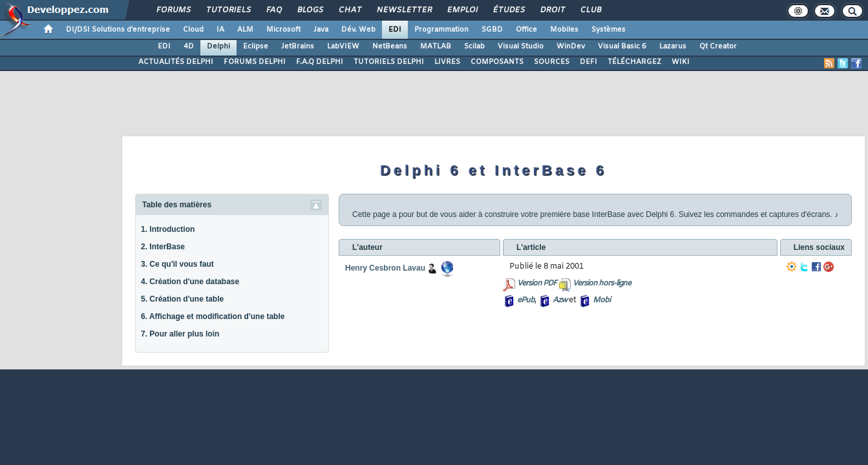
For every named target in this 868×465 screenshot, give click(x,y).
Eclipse (256, 46)
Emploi (462, 10)
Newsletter (404, 10)
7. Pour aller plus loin (180, 334)
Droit (552, 10)
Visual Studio (521, 46)
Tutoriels (228, 10)
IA (220, 30)
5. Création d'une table (182, 299)
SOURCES (552, 62)
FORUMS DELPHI (255, 62)
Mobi (601, 300)
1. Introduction (168, 229)
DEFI (588, 62)
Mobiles (564, 30)
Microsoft (283, 30)
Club (590, 10)
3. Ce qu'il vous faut (177, 264)
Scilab (474, 46)
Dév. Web (358, 30)
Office (526, 30)
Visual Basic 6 (622, 46)
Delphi (218, 46)
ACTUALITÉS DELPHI (176, 62)
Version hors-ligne (602, 284)
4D (189, 46)
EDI (395, 30)
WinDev (571, 46)
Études (508, 10)
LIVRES (447, 62)
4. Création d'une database (190, 282)
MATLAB (436, 46)
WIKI (681, 62)
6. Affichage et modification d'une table (213, 316)
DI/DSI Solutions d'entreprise (118, 30)
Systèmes (609, 30)
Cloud (193, 30)
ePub (526, 300)
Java (321, 30)
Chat (349, 10)
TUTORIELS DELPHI (389, 62)
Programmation (441, 30)
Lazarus (673, 46)
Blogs (310, 10)
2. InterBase (163, 247)
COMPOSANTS (497, 62)
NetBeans (390, 46)
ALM (245, 30)
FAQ (273, 10)
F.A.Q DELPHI (320, 62)
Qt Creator (718, 46)
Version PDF (537, 284)
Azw (560, 300)
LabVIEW (343, 46)
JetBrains (298, 46)
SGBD (492, 30)
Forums (173, 10)
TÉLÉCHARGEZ (634, 62)
